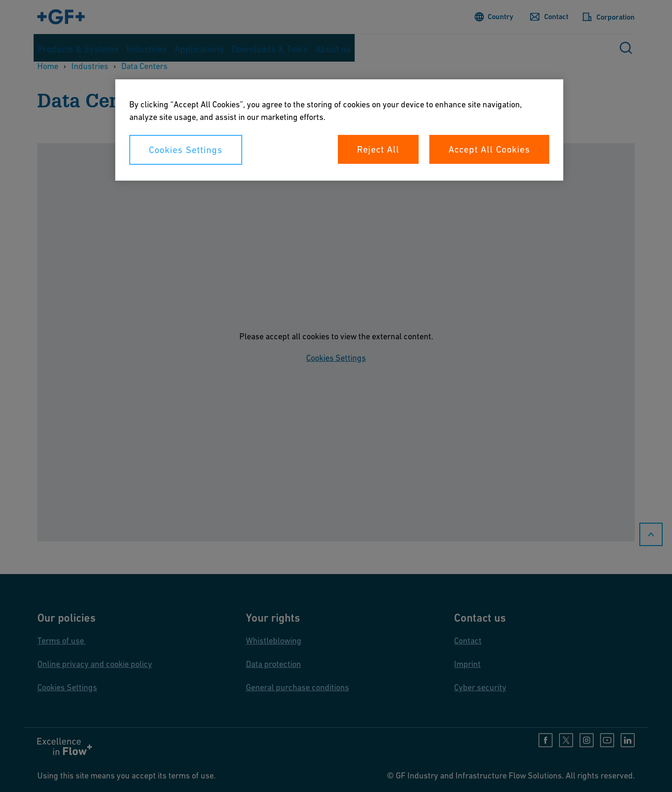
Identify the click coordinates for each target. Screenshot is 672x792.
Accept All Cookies (489, 149)
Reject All (378, 149)
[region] (339, 130)
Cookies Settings (186, 150)
